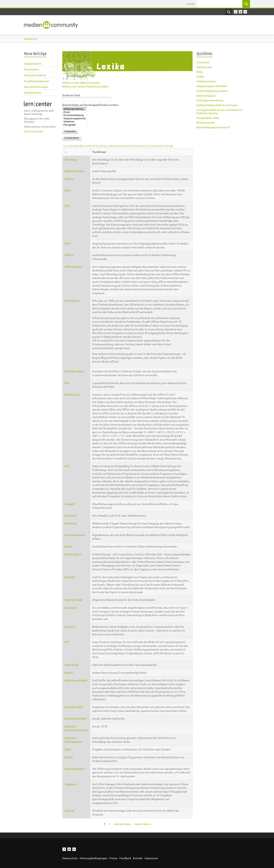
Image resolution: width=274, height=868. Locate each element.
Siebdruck (75, 122)
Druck (75, 112)
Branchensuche (206, 122)
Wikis (200, 72)
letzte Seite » (143, 824)
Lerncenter (203, 62)
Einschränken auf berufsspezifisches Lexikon (90, 105)
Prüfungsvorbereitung (210, 100)
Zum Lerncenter (34, 131)
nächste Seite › (123, 824)
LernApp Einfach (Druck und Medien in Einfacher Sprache (219, 111)
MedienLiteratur (206, 81)
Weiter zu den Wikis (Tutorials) (81, 82)
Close (191, 4)
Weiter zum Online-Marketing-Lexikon (85, 86)
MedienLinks (204, 67)
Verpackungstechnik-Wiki (212, 86)
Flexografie (75, 125)
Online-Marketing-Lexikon (212, 91)
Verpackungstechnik (75, 119)
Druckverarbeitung (75, 115)
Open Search (228, 12)
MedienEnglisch (206, 96)
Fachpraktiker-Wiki (208, 118)
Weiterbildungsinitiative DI (213, 127)
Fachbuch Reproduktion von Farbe (217, 105)
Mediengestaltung (75, 109)
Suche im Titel (71, 95)
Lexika (200, 76)
